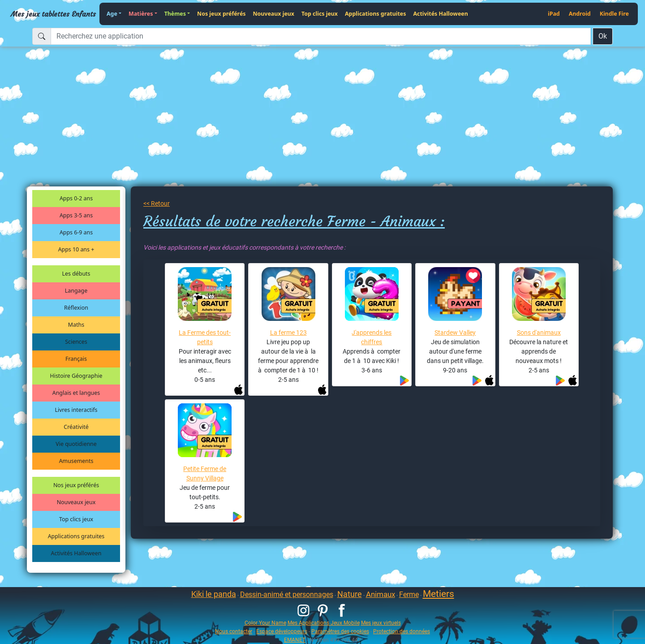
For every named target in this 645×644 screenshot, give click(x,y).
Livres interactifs (76, 410)
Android (580, 14)
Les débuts (76, 274)
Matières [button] (141, 14)
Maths (76, 325)
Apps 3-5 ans (76, 215)
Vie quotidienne (76, 444)
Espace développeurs (282, 631)
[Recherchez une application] (321, 36)
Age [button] (112, 14)
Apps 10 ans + (76, 249)
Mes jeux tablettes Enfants (53, 14)
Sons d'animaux (539, 333)
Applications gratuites (375, 14)
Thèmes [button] (175, 14)
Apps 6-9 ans (76, 232)
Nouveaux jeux (274, 14)
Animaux (381, 594)
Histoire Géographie (76, 376)
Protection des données (402, 631)
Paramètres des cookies (340, 631)
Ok (603, 36)
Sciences (76, 342)
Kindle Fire (614, 14)
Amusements (76, 461)
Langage (76, 291)
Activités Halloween (440, 14)
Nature (350, 594)
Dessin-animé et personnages (287, 594)
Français (76, 359)
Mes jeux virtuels (381, 623)
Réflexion (76, 308)
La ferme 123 (288, 333)
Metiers (439, 594)
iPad (554, 14)
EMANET (295, 640)
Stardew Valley (455, 333)
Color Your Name (265, 623)
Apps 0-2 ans (76, 198)
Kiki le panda (214, 594)
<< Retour (157, 203)
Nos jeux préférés (221, 14)
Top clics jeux (320, 14)
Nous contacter (234, 631)
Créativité (76, 427)
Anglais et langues (76, 393)
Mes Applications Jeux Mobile (324, 623)
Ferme (409, 594)
